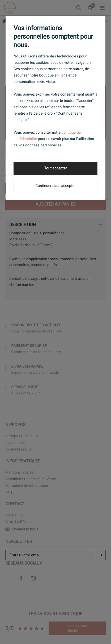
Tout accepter (55, 168)
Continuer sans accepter (55, 186)
